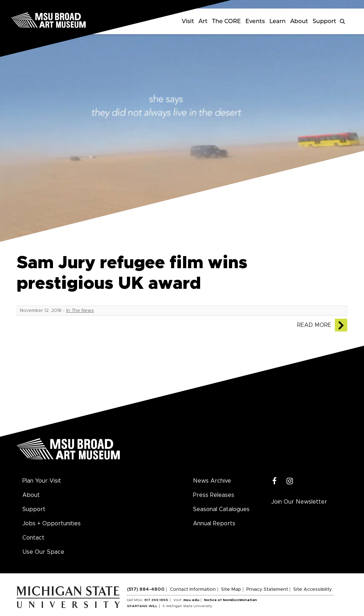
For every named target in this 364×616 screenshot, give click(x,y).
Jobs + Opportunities (52, 524)
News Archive (212, 481)
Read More (314, 325)
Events (255, 21)
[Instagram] (290, 481)
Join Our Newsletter (299, 502)
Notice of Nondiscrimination (231, 600)
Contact (33, 538)
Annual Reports (214, 524)
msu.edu (191, 600)
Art (203, 21)
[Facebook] (275, 481)
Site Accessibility (313, 590)
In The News (80, 311)
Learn (278, 21)
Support (324, 21)
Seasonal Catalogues (221, 509)
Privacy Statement (267, 590)
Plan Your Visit (42, 481)
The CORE (227, 21)
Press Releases (214, 495)
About (299, 21)
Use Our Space (43, 552)
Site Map (231, 590)
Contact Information (193, 590)
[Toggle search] (343, 21)
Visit (188, 21)
